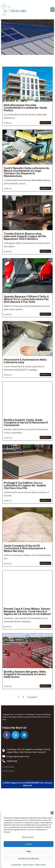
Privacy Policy (28, 865)
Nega (29, 851)
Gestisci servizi (28, 837)
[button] (52, 813)
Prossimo (32, 776)
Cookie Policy (16, 865)
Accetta (28, 844)
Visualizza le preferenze (29, 858)
